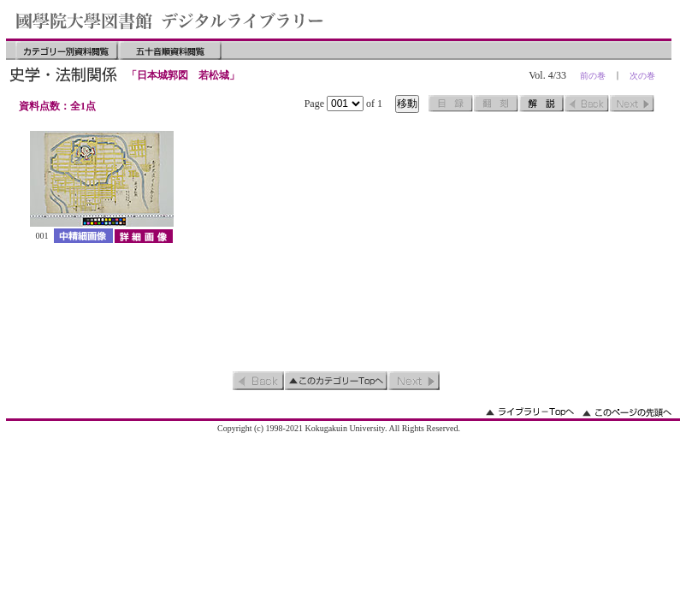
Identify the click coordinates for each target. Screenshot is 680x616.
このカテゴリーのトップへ (336, 381)
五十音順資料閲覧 (170, 50)
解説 (541, 104)
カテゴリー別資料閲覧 (67, 50)
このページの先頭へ (627, 412)
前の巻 (593, 76)
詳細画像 (143, 236)
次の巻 (642, 76)
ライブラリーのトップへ (530, 412)
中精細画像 (83, 236)
